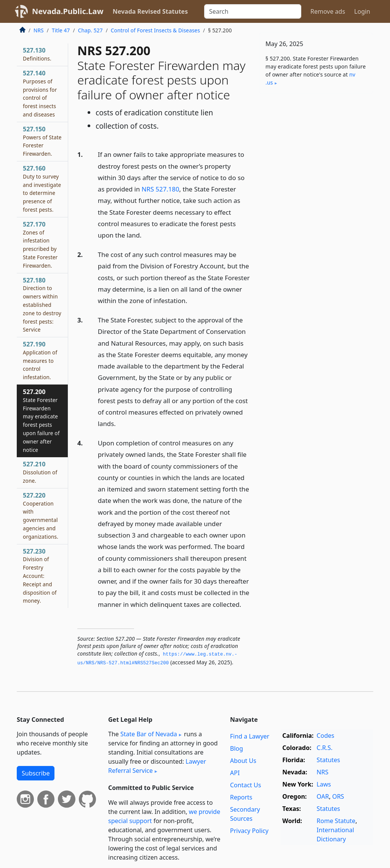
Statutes (328, 760)
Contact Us (245, 785)
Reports (241, 797)
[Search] (253, 11)
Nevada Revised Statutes (150, 11)
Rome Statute (336, 821)
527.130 (37, 54)
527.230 (40, 576)
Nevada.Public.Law (68, 11)
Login (362, 11)
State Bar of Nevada (149, 734)
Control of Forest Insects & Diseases (155, 30)
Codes (325, 736)
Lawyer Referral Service (157, 766)
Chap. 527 (90, 30)
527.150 (42, 141)
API (235, 773)
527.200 (41, 420)
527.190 (40, 360)
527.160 (42, 189)
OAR (323, 796)
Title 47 (61, 30)
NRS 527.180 (161, 189)
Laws (324, 784)
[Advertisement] (316, 152)
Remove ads (328, 11)
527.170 (40, 245)
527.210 (40, 472)
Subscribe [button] (36, 773)
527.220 (41, 516)
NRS (39, 30)
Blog (237, 748)
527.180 (42, 305)
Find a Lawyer (250, 736)
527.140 (40, 93)
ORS (338, 796)
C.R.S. (324, 748)
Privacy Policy (249, 831)
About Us (243, 761)
